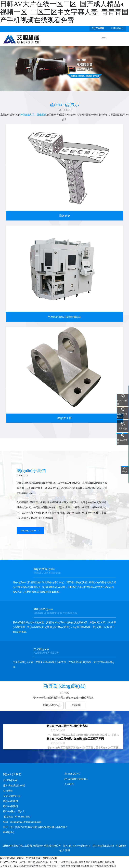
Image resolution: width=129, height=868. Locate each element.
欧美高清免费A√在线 (35, 866)
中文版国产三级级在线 (59, 866)
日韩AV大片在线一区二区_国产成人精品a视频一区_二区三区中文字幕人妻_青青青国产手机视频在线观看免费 (64, 12)
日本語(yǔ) (117, 28)
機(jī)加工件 (64, 418)
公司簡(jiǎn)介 (11, 780)
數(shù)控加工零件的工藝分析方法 (67, 726)
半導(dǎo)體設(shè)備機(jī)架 (64, 317)
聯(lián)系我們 (10, 806)
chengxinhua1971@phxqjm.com (26, 822)
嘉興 (68, 850)
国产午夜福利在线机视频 (103, 866)
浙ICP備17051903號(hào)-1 (77, 846)
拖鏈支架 (64, 216)
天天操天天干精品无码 (12, 866)
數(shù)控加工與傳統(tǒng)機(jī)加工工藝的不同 (75, 739)
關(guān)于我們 (12, 774)
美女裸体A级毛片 (80, 866)
